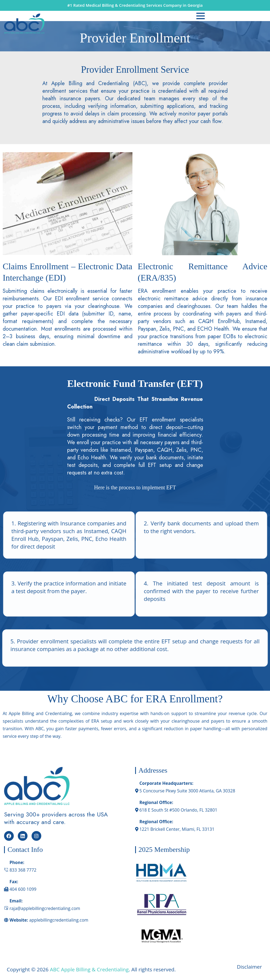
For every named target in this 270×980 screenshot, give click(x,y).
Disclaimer (250, 967)
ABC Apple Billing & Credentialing (89, 969)
